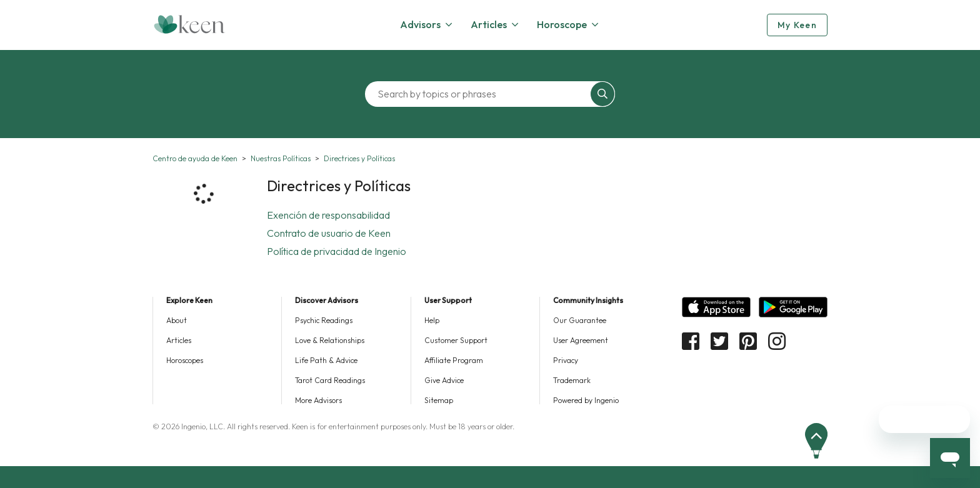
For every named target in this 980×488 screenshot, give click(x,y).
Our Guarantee (580, 320)
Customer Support (456, 340)
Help (432, 320)
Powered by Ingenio (586, 400)
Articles (179, 340)
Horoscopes (185, 360)
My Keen (797, 25)
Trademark (572, 380)
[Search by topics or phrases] (481, 94)
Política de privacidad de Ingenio (337, 251)
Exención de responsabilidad (328, 215)
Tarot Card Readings (330, 380)
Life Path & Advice (326, 360)
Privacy (566, 360)
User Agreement (581, 340)
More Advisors (318, 400)
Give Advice (444, 380)
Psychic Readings (324, 320)
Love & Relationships (330, 340)
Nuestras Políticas (281, 158)
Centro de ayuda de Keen (195, 158)
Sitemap (439, 400)
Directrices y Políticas (359, 158)
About (177, 320)
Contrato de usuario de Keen (329, 233)
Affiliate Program (454, 360)
